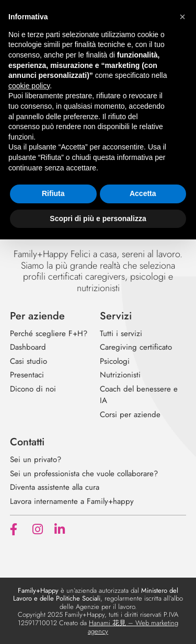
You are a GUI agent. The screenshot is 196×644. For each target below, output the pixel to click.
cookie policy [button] (29, 86)
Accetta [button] (143, 193)
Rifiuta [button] (53, 193)
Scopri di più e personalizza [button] (98, 218)
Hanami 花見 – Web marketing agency (133, 627)
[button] (182, 17)
